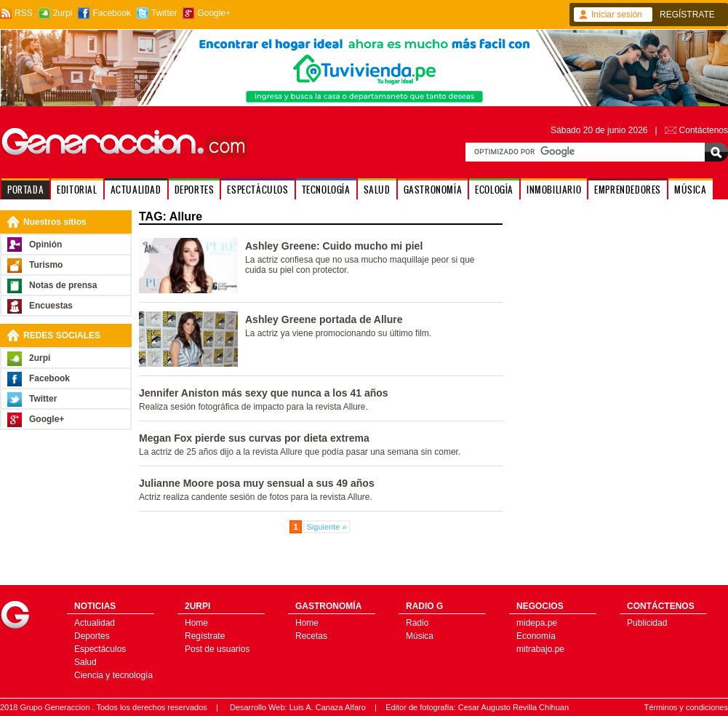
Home (196, 623)
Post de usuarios (217, 649)
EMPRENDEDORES (628, 190)
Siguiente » (327, 527)
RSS (24, 13)
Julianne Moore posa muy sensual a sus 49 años (257, 483)
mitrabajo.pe (540, 649)
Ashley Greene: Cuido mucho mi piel (334, 246)
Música (420, 636)
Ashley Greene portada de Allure (324, 319)
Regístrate (205, 636)
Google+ (214, 13)
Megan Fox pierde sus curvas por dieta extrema (254, 438)
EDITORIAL (77, 190)
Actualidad (95, 623)
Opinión (45, 244)
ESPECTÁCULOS (257, 190)
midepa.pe (537, 623)
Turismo (46, 265)
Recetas (311, 636)
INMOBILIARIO (554, 190)
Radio (417, 623)
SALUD (377, 190)
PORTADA (25, 190)
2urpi (63, 13)
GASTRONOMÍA (433, 190)
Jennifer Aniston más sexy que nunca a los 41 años (264, 393)
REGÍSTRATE (687, 15)
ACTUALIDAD (136, 190)
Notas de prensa (63, 285)
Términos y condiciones (686, 707)
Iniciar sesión (617, 15)
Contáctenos (704, 130)
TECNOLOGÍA (326, 190)
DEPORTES (195, 190)
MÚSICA (691, 190)
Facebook (112, 13)
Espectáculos (100, 649)
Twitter (164, 13)
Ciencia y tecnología (113, 675)
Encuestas (51, 306)
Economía (536, 636)
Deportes (92, 636)
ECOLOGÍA (494, 190)
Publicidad (647, 623)
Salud (85, 662)
